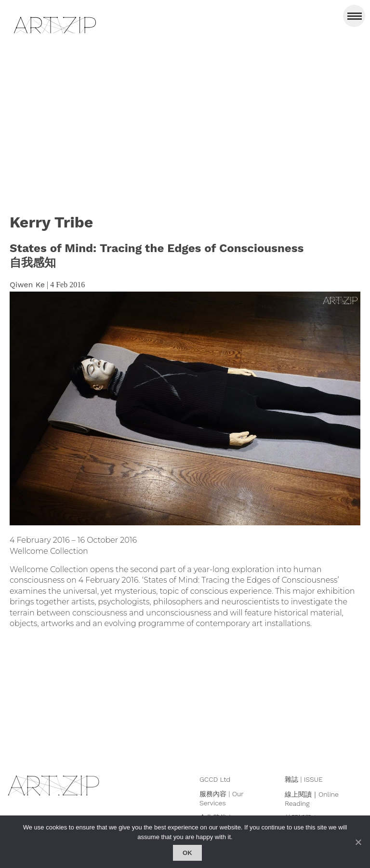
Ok (187, 853)
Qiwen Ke (27, 285)
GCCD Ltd (215, 779)
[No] (358, 842)
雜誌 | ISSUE (304, 779)
